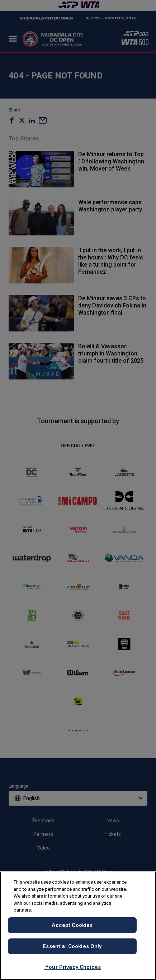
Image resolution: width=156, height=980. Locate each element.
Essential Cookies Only (72, 946)
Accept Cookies (72, 925)
